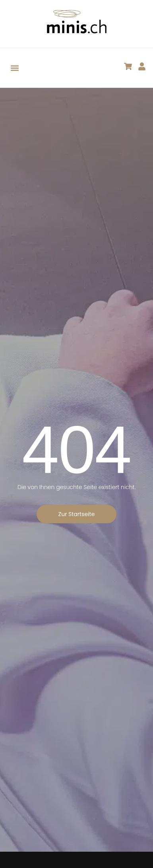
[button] (15, 68)
